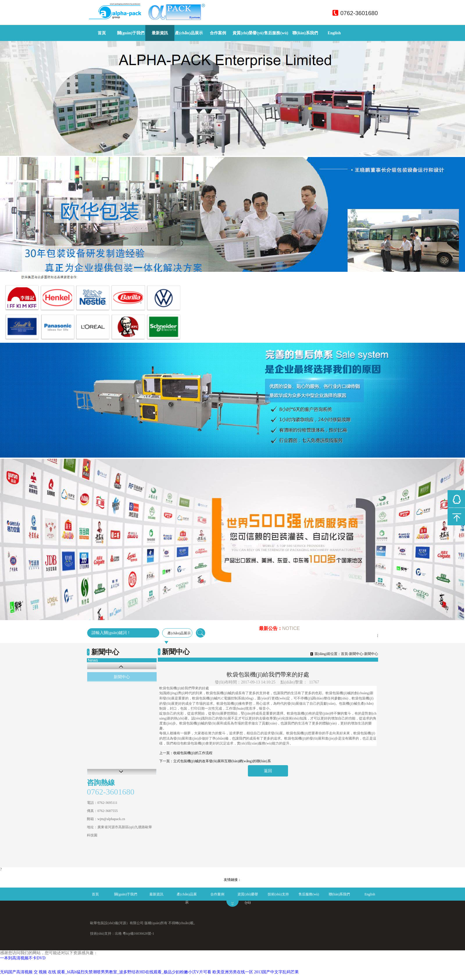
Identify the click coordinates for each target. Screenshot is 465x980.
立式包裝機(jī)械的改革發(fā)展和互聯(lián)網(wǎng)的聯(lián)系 (222, 761)
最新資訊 (160, 33)
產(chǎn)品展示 (189, 33)
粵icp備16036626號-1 (138, 933)
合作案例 (218, 33)
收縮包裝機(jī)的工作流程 (193, 753)
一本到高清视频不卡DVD (23, 958)
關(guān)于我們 (131, 33)
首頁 (102, 33)
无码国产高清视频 (16, 972)
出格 (118, 933)
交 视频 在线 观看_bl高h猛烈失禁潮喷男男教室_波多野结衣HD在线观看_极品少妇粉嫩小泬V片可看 (123, 972)
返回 (268, 771)
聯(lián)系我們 (305, 33)
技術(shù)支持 (278, 894)
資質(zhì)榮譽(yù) (248, 33)
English (334, 33)
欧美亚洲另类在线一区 (233, 972)
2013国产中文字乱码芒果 (276, 972)
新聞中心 (122, 677)
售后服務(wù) (276, 33)
